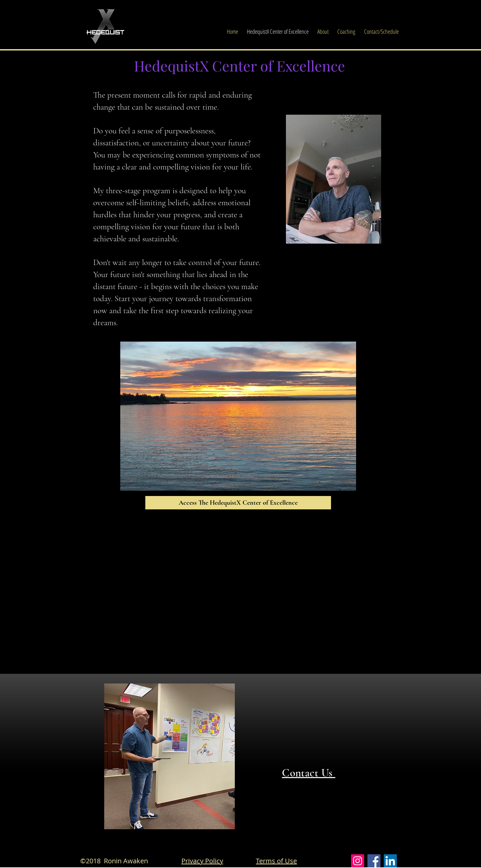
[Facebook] (374, 861)
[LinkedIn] (390, 861)
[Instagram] (358, 861)
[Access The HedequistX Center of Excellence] (238, 503)
